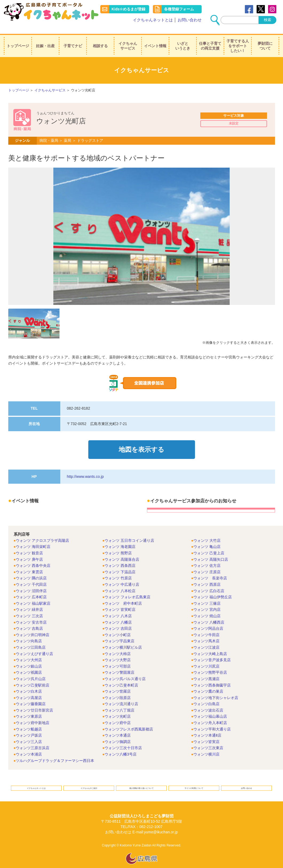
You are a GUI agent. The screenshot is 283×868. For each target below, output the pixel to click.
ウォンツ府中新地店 (33, 714)
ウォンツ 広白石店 (209, 582)
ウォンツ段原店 (118, 689)
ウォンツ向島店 (29, 632)
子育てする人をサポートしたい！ (238, 40)
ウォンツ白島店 (206, 695)
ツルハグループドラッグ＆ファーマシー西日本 (55, 752)
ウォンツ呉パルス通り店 (125, 670)
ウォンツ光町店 (118, 708)
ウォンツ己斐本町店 (121, 676)
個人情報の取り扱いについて (141, 781)
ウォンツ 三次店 (29, 607)
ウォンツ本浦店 (29, 745)
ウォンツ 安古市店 (31, 613)
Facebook (249, 9)
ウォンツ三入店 (29, 733)
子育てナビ (73, 40)
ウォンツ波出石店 (208, 701)
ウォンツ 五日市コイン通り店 (129, 532)
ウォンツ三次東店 (208, 739)
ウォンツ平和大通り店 (212, 720)
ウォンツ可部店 (118, 657)
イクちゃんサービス (128, 40)
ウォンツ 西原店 (207, 576)
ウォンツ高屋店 (29, 689)
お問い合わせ (190, 20)
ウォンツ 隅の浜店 (31, 570)
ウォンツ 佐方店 (207, 557)
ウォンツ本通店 (118, 726)
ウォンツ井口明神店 (33, 626)
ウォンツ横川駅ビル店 (123, 639)
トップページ (18, 40)
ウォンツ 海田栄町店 (33, 538)
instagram (272, 9)
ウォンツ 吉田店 (118, 620)
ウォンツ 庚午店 (29, 551)
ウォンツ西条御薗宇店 (212, 676)
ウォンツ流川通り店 (121, 695)
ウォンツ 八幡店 (118, 613)
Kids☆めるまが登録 (129, 9)
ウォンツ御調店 (118, 733)
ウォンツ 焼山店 (207, 607)
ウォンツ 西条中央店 (33, 557)
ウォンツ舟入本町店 (210, 714)
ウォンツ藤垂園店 (31, 695)
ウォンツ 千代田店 (31, 576)
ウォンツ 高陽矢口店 (211, 551)
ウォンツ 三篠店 (207, 595)
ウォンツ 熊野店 (118, 544)
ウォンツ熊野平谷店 (210, 664)
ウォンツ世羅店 (118, 683)
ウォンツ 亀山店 (207, 538)
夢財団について (265, 40)
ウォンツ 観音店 (29, 544)
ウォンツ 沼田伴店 (31, 582)
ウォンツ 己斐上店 (209, 544)
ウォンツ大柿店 (118, 645)
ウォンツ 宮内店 (207, 601)
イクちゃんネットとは (153, 20)
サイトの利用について (194, 781)
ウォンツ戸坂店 (29, 726)
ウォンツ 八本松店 (120, 582)
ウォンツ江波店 (206, 639)
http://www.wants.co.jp (85, 468)
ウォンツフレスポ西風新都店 (129, 720)
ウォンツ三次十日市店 (123, 739)
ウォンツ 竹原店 (118, 570)
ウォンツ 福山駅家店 (33, 595)
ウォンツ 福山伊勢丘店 (213, 588)
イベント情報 (155, 40)
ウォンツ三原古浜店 (33, 739)
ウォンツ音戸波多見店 (212, 651)
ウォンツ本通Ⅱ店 (207, 726)
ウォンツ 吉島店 (29, 620)
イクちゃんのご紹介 (89, 781)
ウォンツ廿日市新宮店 (34, 701)
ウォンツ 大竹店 (207, 532)
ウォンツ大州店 (29, 651)
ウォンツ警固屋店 (119, 664)
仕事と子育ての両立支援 (210, 40)
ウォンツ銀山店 (29, 657)
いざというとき (183, 40)
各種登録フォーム (179, 9)
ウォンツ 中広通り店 (122, 576)
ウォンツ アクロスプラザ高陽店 (42, 532)
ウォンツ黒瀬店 (206, 670)
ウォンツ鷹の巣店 (208, 683)
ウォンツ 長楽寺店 (210, 570)
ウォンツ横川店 (206, 745)
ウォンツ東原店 (29, 708)
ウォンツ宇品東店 (119, 632)
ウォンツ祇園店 (29, 664)
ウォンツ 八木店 (118, 607)
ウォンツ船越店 (29, 720)
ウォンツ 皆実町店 (120, 601)
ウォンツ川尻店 (206, 657)
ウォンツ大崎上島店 (210, 645)
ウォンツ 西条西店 (120, 557)
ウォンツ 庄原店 (207, 563)
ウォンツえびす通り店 (34, 645)
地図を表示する (141, 443)
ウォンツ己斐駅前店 (33, 676)
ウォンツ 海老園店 (120, 538)
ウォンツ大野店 (118, 651)
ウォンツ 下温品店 (120, 563)
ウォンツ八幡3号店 (121, 745)
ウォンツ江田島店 (31, 639)
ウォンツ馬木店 (206, 632)
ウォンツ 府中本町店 (123, 595)
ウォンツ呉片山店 (31, 670)
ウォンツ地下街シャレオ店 (216, 689)
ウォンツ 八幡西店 (209, 613)
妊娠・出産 (45, 40)
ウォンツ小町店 (118, 626)
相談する (100, 40)
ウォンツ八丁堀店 (119, 701)
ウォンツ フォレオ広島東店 (127, 588)
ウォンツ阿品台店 (208, 620)
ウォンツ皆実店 (206, 733)
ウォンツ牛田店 (206, 626)
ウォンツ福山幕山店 (210, 708)
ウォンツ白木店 (29, 683)
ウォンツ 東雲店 (29, 563)
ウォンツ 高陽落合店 (122, 551)
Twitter (261, 9)
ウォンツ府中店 (118, 714)
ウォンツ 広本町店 (31, 588)
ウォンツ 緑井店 (29, 601)
